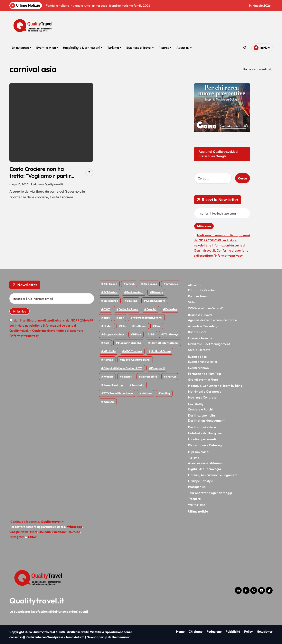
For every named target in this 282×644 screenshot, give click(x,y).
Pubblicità (233, 631)
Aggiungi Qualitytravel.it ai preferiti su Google (218, 154)
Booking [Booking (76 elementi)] (132, 301)
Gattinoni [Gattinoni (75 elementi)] (140, 326)
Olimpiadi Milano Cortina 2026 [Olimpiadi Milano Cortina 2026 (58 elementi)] (123, 368)
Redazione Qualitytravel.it (47, 185)
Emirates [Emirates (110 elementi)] (171, 309)
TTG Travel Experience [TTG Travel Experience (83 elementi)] (118, 393)
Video (192, 302)
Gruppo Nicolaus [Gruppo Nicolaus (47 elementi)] (114, 334)
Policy (249, 631)
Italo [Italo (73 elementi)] (106, 343)
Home (247, 69)
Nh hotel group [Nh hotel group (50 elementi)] (161, 351)
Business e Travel (140, 48)
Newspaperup (97, 637)
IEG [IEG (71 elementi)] (152, 334)
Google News (19, 532)
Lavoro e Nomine (200, 338)
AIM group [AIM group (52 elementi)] (110, 284)
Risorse (165, 48)
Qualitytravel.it (37, 601)
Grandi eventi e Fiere (203, 380)
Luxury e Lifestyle (201, 481)
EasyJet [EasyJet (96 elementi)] (151, 309)
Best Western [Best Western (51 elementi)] (135, 292)
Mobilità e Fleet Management (209, 344)
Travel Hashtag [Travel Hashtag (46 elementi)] (113, 385)
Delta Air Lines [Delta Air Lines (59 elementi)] (128, 309)
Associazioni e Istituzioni (205, 463)
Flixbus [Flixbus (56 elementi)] (108, 326)
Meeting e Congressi (203, 397)
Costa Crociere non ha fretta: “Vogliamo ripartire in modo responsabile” (42, 176)
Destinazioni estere (202, 427)
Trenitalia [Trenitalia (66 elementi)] (138, 385)
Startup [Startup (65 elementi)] (171, 377)
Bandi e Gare (197, 332)
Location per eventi (202, 439)
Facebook (59, 532)
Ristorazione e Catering (205, 445)
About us (184, 48)
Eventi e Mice (47, 48)
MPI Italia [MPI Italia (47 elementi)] (109, 351)
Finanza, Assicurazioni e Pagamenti (213, 475)
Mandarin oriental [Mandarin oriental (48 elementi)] (130, 343)
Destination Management (206, 420)
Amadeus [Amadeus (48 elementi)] (172, 284)
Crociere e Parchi (200, 409)
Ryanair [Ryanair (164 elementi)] (108, 377)
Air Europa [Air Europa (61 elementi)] (150, 284)
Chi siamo (196, 631)
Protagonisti (197, 487)
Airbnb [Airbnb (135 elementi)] (130, 284)
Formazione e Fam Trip (204, 374)
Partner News (198, 296)
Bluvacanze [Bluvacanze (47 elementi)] (111, 301)
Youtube (74, 532)
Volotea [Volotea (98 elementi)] (147, 393)
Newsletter (265, 631)
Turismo (114, 48)
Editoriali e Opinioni (202, 290)
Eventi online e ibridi (202, 362)
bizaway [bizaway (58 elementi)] (157, 292)
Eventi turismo (198, 368)
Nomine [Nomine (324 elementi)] (108, 360)
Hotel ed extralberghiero (206, 433)
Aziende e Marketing (203, 326)
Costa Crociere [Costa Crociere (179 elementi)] (156, 301)
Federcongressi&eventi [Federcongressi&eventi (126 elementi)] (147, 318)
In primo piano (198, 452)
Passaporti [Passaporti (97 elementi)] (158, 368)
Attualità (194, 285)
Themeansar (120, 637)
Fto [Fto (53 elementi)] (123, 326)
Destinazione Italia (201, 415)
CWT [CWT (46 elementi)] (107, 309)
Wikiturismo (197, 505)
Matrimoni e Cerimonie (205, 391)
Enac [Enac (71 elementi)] (107, 318)
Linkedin (45, 532)
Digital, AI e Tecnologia (204, 469)
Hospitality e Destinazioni (83, 48)
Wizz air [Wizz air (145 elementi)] (109, 402)
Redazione (214, 631)
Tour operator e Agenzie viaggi (210, 493)
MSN (33, 532)
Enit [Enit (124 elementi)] (121, 318)
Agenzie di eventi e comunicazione (213, 320)
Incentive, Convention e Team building (215, 386)
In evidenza (22, 48)
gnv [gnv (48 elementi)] (158, 326)
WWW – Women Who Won (207, 308)
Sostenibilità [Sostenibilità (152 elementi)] (149, 377)
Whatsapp (75, 527)
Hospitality (196, 404)
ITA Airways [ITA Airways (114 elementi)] (171, 334)
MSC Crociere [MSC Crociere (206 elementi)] (133, 351)
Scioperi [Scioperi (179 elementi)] (127, 377)
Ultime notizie (198, 511)
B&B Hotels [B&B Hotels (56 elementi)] (110, 292)
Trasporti (195, 499)
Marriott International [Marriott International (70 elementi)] (164, 343)
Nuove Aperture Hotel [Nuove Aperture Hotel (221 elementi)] (136, 360)
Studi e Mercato (199, 350)
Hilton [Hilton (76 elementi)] (137, 334)
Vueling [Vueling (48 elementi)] (165, 393)
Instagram (17, 537)
